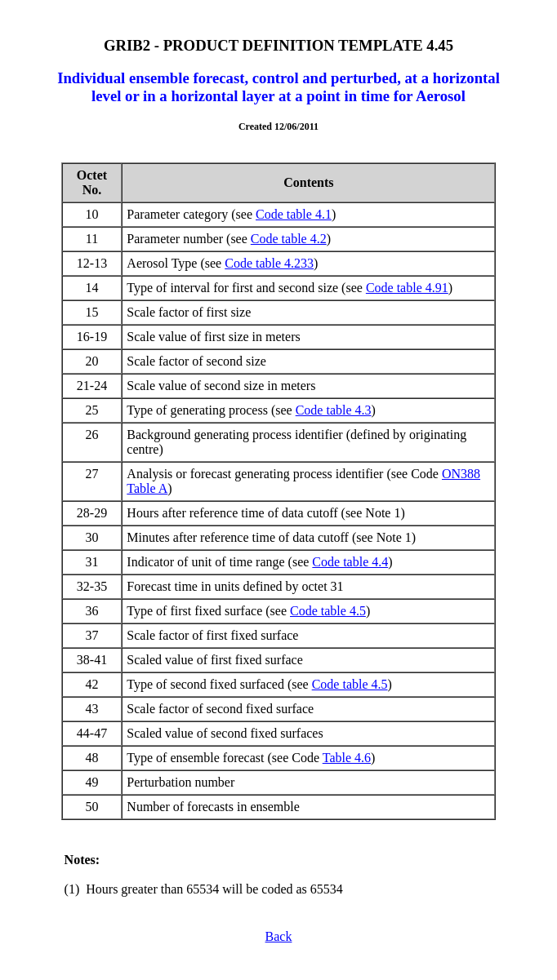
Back (279, 936)
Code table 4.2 (289, 239)
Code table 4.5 (328, 611)
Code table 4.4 (350, 562)
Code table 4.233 (269, 263)
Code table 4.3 (334, 410)
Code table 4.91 (407, 288)
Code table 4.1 (294, 214)
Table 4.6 (347, 758)
